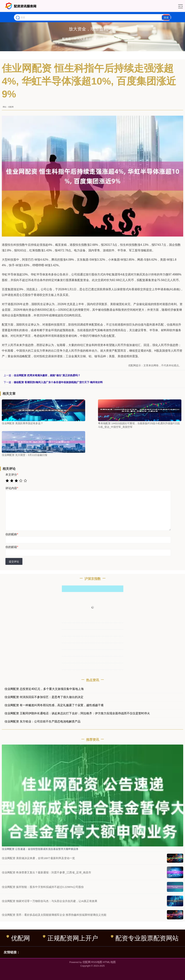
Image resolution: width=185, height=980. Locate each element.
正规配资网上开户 (70, 938)
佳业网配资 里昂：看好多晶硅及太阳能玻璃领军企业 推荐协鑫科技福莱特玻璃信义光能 (54, 915)
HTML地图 (109, 962)
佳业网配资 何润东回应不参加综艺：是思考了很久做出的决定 (44, 697)
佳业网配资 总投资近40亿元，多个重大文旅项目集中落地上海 (44, 689)
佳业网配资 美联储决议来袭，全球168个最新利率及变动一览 (38, 858)
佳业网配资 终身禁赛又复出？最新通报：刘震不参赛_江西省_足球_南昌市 (46, 872)
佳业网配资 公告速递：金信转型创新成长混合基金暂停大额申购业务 (40, 849)
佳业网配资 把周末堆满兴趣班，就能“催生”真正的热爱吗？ (47, 375)
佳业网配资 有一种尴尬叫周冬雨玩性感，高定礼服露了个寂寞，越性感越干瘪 (54, 705)
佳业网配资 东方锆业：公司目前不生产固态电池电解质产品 (42, 721)
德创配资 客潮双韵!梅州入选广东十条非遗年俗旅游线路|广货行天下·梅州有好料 (58, 382)
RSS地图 (97, 962)
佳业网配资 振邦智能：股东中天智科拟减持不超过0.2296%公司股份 (43, 887)
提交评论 (14, 562)
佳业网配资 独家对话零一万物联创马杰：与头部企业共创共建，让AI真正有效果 (50, 901)
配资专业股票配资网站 (145, 938)
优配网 (18, 938)
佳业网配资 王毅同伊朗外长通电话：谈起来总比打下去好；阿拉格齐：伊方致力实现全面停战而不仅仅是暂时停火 (77, 713)
